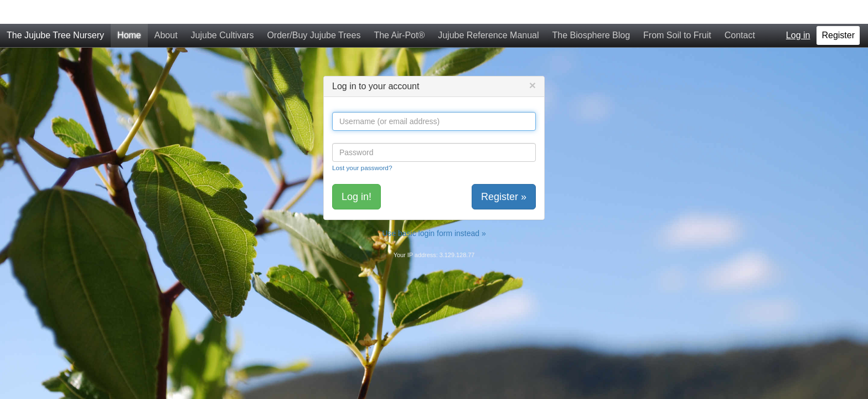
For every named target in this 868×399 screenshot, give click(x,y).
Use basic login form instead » (434, 209)
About (166, 11)
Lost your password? (362, 144)
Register (838, 11)
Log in (798, 11)
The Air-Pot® (399, 11)
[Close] (533, 61)
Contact (740, 11)
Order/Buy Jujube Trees (314, 11)
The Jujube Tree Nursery (55, 11)
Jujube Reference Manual (488, 11)
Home (129, 11)
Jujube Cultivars (223, 11)
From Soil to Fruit (677, 11)
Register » (504, 173)
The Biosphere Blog (591, 11)
